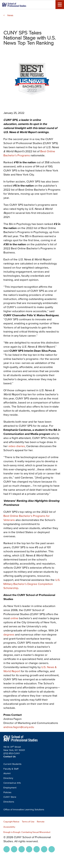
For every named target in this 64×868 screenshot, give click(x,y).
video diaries (17, 446)
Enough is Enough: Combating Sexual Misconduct (27, 832)
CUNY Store (10, 797)
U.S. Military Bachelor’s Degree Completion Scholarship (32, 584)
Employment (10, 788)
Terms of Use (28, 822)
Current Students (12, 764)
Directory (8, 778)
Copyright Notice (11, 822)
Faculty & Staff (11, 769)
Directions (9, 802)
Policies (7, 792)
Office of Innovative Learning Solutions (24, 810)
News (10, 15)
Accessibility (9, 827)
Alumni (7, 773)
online (14, 618)
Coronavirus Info (12, 783)
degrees (9, 634)
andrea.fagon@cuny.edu (19, 727)
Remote (41, 822)
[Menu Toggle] (60, 5)
